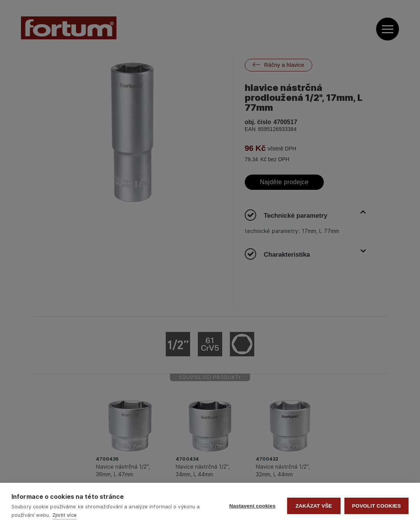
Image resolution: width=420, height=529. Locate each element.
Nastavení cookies (253, 506)
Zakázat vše (314, 506)
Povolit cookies (376, 506)
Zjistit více (65, 515)
